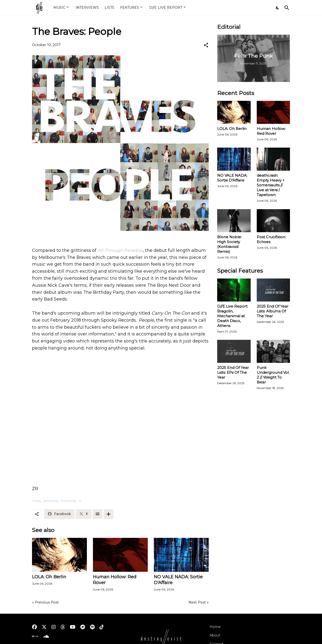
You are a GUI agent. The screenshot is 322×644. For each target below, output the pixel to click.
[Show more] (108, 514)
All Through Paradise (120, 250)
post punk (51, 501)
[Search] (286, 8)
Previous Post (47, 602)
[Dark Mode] (278, 8)
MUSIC (59, 8)
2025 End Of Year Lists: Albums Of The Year (272, 311)
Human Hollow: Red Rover (115, 580)
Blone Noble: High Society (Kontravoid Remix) (229, 244)
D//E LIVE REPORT (166, 8)
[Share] (206, 45)
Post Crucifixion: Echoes (271, 239)
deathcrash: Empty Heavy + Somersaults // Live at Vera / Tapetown (271, 185)
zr (80, 501)
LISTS (109, 8)
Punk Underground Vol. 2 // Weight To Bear (273, 375)
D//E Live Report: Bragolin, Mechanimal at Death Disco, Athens (233, 316)
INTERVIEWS (87, 8)
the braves (68, 501)
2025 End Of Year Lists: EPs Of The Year (233, 372)
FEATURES (130, 8)
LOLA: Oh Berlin (49, 577)
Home (215, 627)
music (36, 501)
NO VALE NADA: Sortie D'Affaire (178, 580)
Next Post (197, 602)
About (215, 635)
